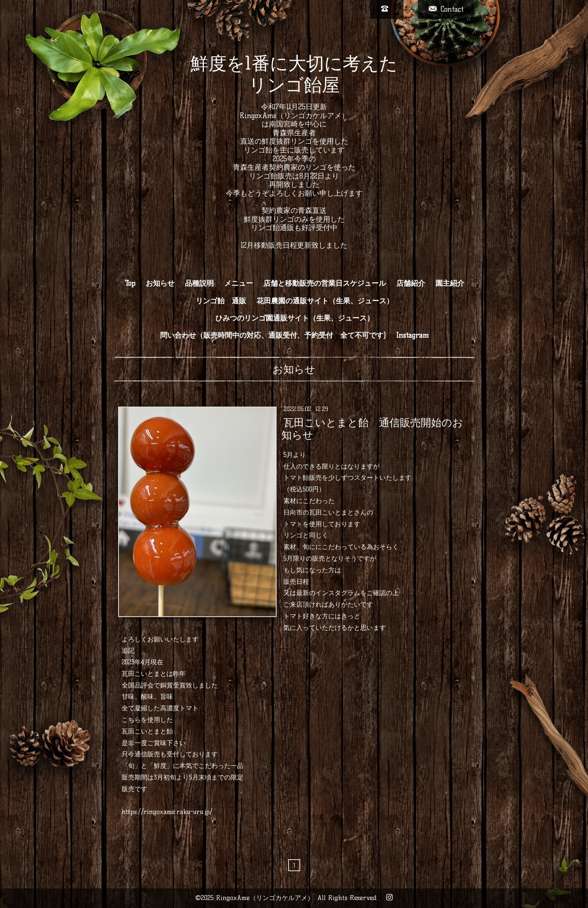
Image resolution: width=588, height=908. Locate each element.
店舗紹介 (411, 283)
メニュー (239, 283)
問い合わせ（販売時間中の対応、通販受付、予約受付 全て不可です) (273, 335)
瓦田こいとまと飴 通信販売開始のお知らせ (372, 428)
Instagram (412, 335)
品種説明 (199, 283)
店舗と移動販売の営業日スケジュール (325, 283)
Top (130, 283)
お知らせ (160, 283)
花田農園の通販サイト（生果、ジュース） (325, 301)
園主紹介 (450, 283)
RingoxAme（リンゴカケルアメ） (265, 898)
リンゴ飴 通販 (221, 301)
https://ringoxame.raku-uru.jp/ (167, 812)
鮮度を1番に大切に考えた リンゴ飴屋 (294, 74)
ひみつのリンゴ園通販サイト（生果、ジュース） (295, 318)
